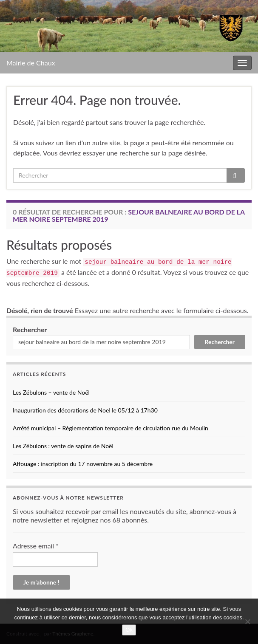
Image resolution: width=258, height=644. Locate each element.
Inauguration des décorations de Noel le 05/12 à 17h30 (85, 410)
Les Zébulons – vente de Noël (51, 392)
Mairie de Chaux (31, 63)
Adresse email (36, 546)
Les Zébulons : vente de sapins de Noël (63, 446)
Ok (129, 630)
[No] (247, 621)
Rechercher (30, 329)
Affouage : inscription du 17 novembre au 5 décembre (83, 464)
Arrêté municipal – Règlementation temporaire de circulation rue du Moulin (111, 428)
